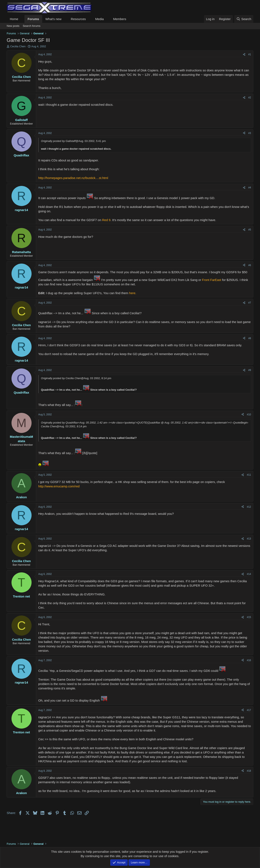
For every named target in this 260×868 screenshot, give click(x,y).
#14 (249, 574)
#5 (250, 230)
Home (14, 19)
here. (133, 293)
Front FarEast (212, 280)
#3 (250, 133)
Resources (78, 19)
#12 (249, 507)
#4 (250, 188)
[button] (22, 19)
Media (99, 19)
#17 (249, 710)
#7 (250, 303)
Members (120, 19)
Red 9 (106, 220)
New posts (13, 26)
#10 (249, 415)
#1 (250, 54)
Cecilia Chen (18, 46)
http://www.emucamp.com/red (59, 486)
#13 (249, 539)
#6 (250, 265)
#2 (250, 98)
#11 (249, 475)
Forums (33, 19)
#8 (250, 338)
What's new (53, 19)
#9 (250, 370)
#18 (249, 771)
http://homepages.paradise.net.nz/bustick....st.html (73, 178)
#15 (249, 617)
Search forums (32, 26)
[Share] (244, 55)
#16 (249, 660)
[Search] (244, 19)
